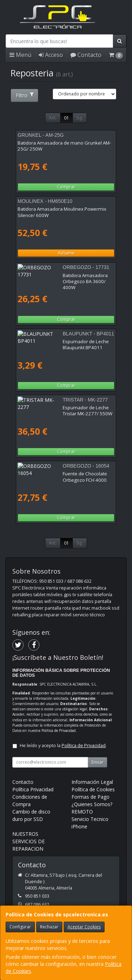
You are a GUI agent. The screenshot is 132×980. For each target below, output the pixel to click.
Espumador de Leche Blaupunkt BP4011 (61, 341)
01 (67, 118)
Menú (20, 55)
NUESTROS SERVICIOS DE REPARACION (29, 841)
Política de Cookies (93, 789)
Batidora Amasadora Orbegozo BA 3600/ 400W (62, 278)
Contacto (86, 55)
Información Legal (92, 782)
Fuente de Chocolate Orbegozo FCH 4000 (62, 474)
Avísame (66, 253)
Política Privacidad (33, 789)
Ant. (53, 118)
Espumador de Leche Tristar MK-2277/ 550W (66, 407)
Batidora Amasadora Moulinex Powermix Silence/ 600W (62, 212)
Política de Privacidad (59, 730)
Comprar (66, 187)
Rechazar (49, 927)
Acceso (51, 55)
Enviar (98, 762)
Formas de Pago (90, 797)
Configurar (20, 927)
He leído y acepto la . (63, 746)
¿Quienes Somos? (92, 804)
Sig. (80, 118)
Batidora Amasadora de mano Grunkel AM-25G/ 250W (64, 146)
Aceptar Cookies (84, 927)
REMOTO (82, 812)
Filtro (25, 95)
